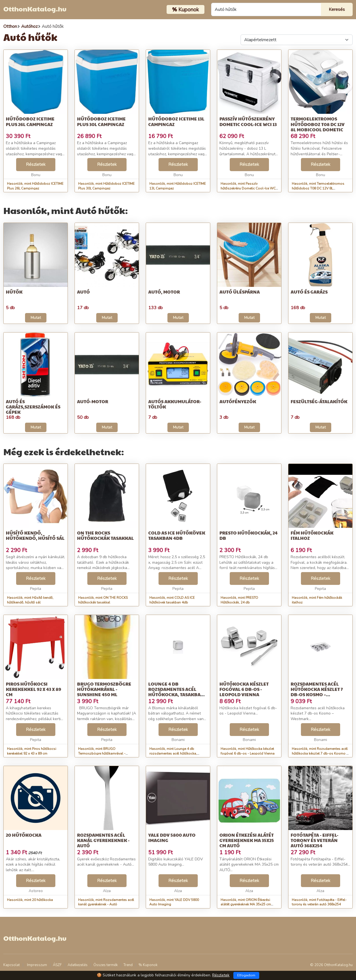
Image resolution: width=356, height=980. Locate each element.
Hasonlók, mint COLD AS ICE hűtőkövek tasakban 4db (172, 600)
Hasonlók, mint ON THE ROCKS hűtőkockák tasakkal (103, 600)
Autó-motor (93, 401)
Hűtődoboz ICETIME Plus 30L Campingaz (101, 121)
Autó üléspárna (240, 292)
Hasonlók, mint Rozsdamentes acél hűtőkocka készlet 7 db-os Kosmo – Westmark (320, 754)
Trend (128, 965)
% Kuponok (148, 965)
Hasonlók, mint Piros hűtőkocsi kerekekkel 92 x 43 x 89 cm (32, 751)
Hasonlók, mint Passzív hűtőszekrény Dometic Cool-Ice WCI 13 (249, 188)
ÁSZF (57, 965)
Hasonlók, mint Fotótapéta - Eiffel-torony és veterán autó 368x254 (319, 902)
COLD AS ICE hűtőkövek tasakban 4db (177, 535)
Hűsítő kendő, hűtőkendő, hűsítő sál (35, 535)
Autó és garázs (309, 292)
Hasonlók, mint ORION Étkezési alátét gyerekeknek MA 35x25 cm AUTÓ (246, 905)
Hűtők (14, 292)
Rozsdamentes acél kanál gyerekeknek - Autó (103, 840)
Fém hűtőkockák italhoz (312, 535)
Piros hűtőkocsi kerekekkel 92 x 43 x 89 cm (34, 689)
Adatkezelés (78, 965)
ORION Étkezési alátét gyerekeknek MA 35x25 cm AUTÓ (247, 840)
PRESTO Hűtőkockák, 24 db (249, 535)
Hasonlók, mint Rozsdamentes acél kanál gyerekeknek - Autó (106, 902)
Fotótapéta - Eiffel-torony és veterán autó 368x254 (315, 840)
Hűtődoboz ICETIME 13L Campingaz (176, 121)
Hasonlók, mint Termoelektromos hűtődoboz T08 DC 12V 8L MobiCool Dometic (318, 188)
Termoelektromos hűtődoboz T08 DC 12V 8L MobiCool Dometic (318, 124)
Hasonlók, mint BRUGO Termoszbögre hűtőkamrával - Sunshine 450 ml (102, 754)
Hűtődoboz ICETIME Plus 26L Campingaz (30, 121)
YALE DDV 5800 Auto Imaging (172, 838)
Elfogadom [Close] (246, 975)
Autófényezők (238, 401)
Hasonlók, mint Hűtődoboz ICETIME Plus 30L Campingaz (106, 186)
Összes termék (106, 965)
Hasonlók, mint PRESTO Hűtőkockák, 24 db (239, 600)
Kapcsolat (12, 965)
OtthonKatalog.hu (35, 9)
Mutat (36, 318)
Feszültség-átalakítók (319, 401)
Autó (83, 292)
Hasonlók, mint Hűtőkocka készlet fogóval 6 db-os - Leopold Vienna (248, 751)
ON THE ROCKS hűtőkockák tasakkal (105, 535)
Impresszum (37, 965)
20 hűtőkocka (24, 835)
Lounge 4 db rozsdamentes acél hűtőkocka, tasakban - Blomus (177, 692)
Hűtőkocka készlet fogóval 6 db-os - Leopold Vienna (244, 689)
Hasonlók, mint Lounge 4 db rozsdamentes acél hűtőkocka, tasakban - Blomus (173, 754)
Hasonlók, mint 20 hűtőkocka (30, 900)
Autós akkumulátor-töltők (175, 404)
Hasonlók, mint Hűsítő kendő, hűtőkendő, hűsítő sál (30, 600)
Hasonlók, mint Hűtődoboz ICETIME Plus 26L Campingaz (35, 186)
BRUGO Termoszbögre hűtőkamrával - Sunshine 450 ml (104, 689)
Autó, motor (164, 292)
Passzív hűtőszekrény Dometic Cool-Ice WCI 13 (248, 121)
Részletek (36, 164)
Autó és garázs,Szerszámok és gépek (33, 407)
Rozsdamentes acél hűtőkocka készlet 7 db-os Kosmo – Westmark (317, 692)
